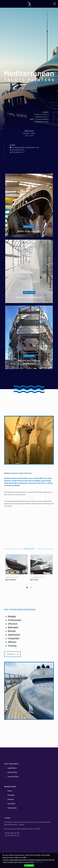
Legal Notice (12, 768)
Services (11, 799)
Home (10, 791)
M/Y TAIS (34, 580)
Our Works (11, 804)
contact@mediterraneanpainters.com (26, 147)
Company (11, 795)
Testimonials (12, 808)
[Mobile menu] (55, 4)
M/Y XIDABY (11, 580)
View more (39, 862)
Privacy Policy (12, 772)
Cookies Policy (13, 777)
